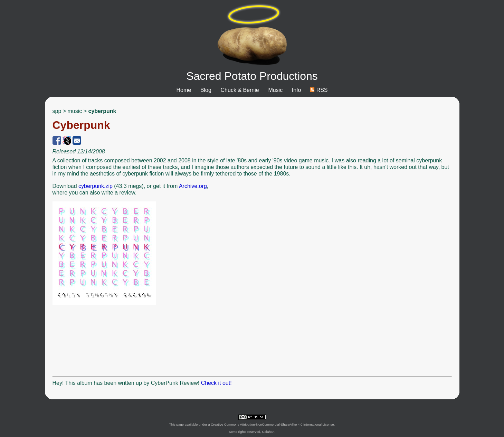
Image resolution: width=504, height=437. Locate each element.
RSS (319, 90)
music (75, 111)
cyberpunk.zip (96, 186)
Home (184, 90)
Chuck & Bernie (240, 90)
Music (275, 90)
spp (57, 111)
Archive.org (193, 186)
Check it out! (216, 383)
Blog (206, 90)
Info (297, 90)
